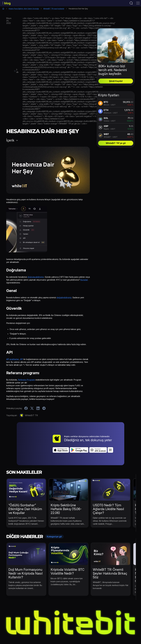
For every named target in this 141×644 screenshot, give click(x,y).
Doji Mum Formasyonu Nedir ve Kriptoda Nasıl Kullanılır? (26, 558)
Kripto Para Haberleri (49, 631)
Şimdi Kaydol (116, 81)
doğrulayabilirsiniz (36, 277)
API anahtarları (13, 359)
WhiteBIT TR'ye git (116, 143)
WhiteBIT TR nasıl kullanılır (54, 9)
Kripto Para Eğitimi (98, 631)
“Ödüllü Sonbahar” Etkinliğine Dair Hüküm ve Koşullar (25, 494)
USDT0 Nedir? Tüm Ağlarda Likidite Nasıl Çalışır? (108, 494)
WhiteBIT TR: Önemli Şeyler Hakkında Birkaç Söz (110, 558)
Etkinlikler (31, 631)
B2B (112, 631)
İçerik (10, 140)
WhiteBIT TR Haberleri (74, 631)
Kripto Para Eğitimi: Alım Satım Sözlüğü (24, 9)
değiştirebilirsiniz (64, 297)
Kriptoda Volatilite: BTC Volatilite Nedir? (68, 556)
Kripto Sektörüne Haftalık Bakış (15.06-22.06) (66, 494)
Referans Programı (26, 380)
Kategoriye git (54, 521)
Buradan (84, 280)
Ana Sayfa (3, 9)
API (21, 359)
